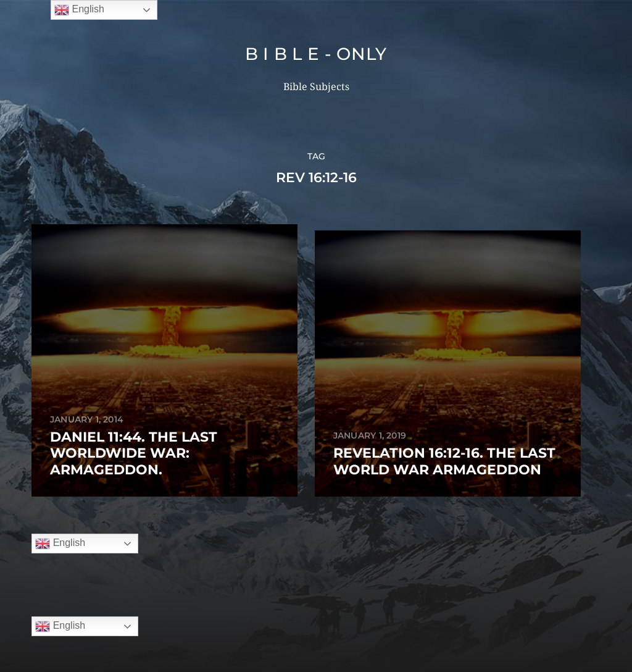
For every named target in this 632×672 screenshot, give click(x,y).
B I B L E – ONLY (339, 589)
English (60, 451)
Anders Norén (340, 618)
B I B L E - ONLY (316, 54)
